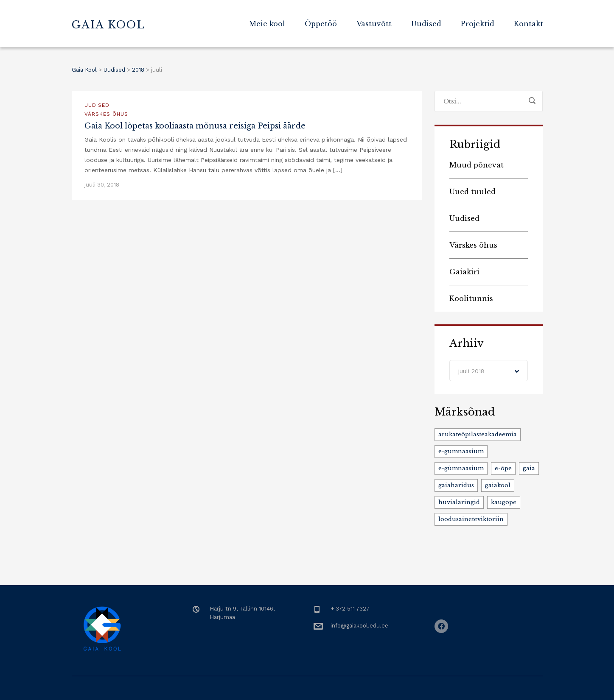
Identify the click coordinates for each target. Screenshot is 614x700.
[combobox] (489, 371)
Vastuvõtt (374, 24)
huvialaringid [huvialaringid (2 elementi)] (459, 502)
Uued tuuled (472, 192)
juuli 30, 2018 (102, 185)
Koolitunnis (471, 298)
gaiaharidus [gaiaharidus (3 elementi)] (456, 485)
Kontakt (528, 24)
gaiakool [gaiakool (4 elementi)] (498, 485)
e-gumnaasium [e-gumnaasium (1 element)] (461, 451)
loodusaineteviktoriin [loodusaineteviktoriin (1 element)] (471, 519)
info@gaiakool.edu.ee (359, 626)
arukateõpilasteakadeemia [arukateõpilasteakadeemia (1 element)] (478, 434)
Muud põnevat (477, 165)
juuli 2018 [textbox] (471, 371)
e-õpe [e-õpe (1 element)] (503, 468)
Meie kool (267, 24)
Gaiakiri (464, 272)
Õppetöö (321, 24)
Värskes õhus (106, 114)
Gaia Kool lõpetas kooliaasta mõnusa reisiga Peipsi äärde (195, 126)
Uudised (426, 24)
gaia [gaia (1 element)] (529, 468)
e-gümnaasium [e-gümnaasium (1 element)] (461, 468)
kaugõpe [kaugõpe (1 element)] (504, 502)
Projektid (478, 24)
